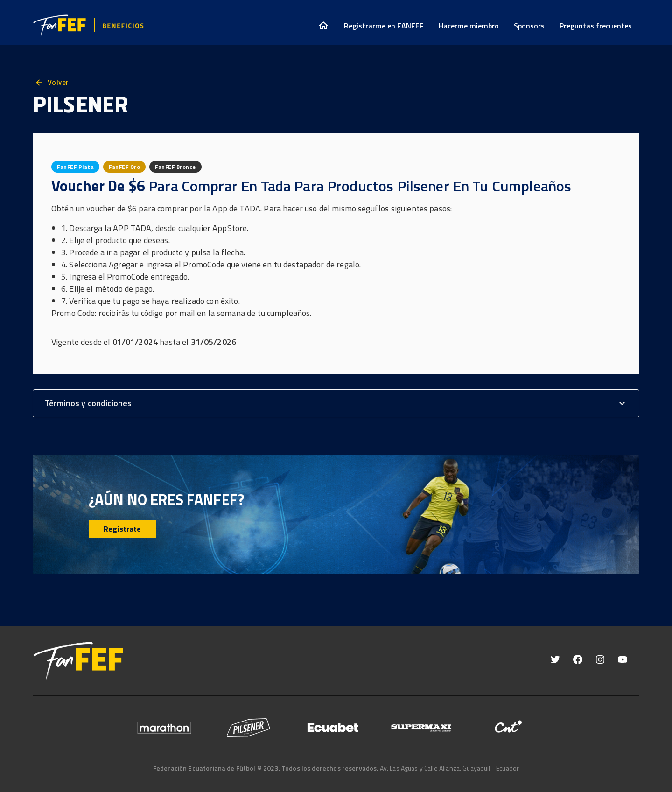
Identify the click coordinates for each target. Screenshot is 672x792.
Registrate (122, 529)
